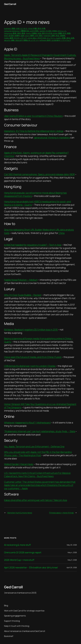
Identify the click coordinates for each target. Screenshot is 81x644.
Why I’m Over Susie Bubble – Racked (23, 295)
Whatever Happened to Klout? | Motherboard (27, 423)
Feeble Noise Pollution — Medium (21, 280)
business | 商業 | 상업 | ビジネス (16, 28)
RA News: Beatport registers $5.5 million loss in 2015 (31, 330)
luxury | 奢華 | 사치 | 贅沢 (34, 36)
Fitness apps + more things (61, 513)
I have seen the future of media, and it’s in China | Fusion (33, 357)
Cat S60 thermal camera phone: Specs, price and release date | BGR (39, 174)
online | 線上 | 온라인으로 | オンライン (41, 38)
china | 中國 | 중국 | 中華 (37, 28)
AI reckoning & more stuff (17, 545)
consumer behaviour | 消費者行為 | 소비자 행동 (21, 31)
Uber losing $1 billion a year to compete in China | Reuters (33, 116)
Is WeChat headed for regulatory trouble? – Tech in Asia (33, 245)
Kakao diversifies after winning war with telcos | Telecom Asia (36, 500)
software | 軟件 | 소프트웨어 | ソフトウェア (55, 40)
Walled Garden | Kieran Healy (19, 464)
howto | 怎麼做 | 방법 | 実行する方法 (39, 33)
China (62, 233)
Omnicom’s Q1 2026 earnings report (23, 552)
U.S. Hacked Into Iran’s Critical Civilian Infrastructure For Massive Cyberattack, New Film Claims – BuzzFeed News (37, 475)
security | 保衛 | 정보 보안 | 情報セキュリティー (21, 40)
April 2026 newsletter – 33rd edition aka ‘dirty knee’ (31, 568)
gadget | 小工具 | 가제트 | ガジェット (53, 31)
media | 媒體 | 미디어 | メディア (16, 38)
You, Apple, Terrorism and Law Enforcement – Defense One (34, 446)
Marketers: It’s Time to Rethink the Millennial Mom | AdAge (34, 131)
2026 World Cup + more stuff (19, 560)
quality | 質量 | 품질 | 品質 (65, 38)
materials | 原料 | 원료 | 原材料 (54, 36)
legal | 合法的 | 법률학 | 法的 (14, 36)
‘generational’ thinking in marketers (52, 138)
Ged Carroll (10, 4)
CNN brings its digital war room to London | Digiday (30, 366)
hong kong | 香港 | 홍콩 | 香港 (15, 33)
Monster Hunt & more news (20, 513)
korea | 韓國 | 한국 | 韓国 (62, 33)
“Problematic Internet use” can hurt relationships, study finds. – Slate (40, 431)
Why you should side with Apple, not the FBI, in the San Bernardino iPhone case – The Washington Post (38, 454)
